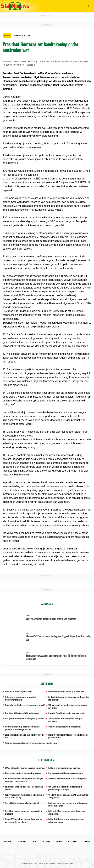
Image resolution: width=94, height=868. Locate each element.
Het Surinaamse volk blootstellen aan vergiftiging (66, 773)
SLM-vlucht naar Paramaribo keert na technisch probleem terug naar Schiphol (65, 788)
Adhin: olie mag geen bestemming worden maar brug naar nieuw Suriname (31, 743)
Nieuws (8, 842)
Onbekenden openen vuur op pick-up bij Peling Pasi (66, 692)
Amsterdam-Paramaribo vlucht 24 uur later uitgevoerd (68, 779)
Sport (35, 842)
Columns (21, 842)
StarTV (47, 842)
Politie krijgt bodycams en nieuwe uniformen (64, 768)
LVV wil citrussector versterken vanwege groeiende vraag (25, 768)
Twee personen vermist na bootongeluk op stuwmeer (23, 773)
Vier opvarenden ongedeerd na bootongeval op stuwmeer (25, 718)
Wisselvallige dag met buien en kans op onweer (65, 727)
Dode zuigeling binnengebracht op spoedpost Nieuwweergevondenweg (20, 698)
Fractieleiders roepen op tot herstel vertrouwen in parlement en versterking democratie (23, 728)
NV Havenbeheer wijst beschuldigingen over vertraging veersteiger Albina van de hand (24, 780)
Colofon (73, 842)
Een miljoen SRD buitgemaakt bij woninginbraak (22, 713)
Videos (59, 842)
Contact (87, 842)
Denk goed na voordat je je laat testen (19, 692)
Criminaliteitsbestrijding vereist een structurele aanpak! (25, 705)
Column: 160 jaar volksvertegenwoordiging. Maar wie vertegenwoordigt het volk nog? (24, 820)
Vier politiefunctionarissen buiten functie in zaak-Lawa (24, 803)
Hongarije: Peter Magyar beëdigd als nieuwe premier (67, 713)
